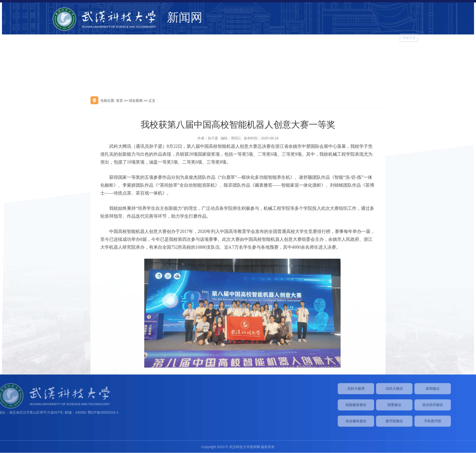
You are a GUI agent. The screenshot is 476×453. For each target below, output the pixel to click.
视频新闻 (414, 52)
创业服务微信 (414, 421)
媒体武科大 (345, 52)
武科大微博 (414, 389)
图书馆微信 (452, 421)
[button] (469, 38)
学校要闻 (277, 52)
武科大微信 (452, 389)
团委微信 (452, 405)
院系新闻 (370, 52)
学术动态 (321, 52)
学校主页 (452, 38)
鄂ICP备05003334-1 (23, 412)
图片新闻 (436, 52)
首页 (119, 161)
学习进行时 (460, 52)
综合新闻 (299, 52)
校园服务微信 (414, 405)
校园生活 (392, 52)
